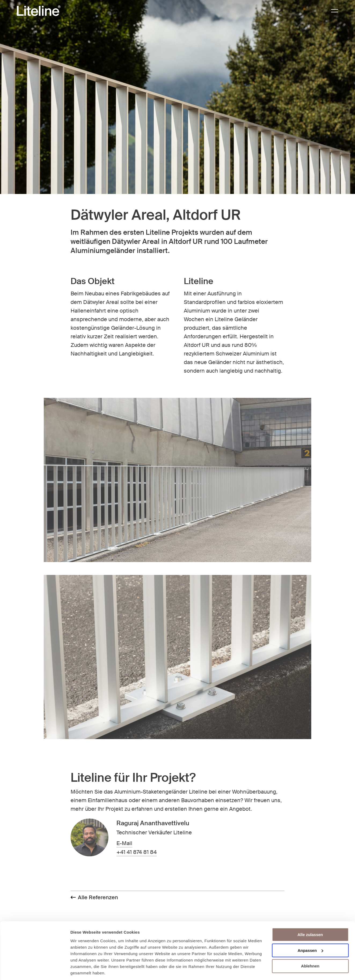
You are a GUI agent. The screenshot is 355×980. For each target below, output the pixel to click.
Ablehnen (310, 948)
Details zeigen (84, 969)
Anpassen (310, 932)
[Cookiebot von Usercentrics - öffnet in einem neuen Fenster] (35, 970)
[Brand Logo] (39, 11)
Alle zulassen (310, 916)
